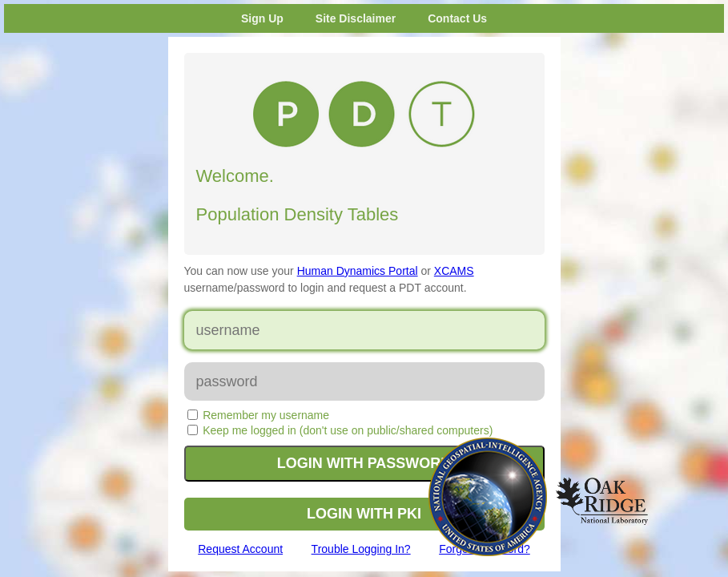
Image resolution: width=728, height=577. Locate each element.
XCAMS (454, 271)
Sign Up (262, 18)
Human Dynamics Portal (358, 271)
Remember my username (266, 415)
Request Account (240, 549)
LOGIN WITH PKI (364, 514)
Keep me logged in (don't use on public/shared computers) (348, 430)
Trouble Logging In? (361, 549)
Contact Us (457, 18)
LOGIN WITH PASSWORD (364, 463)
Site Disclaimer (356, 18)
